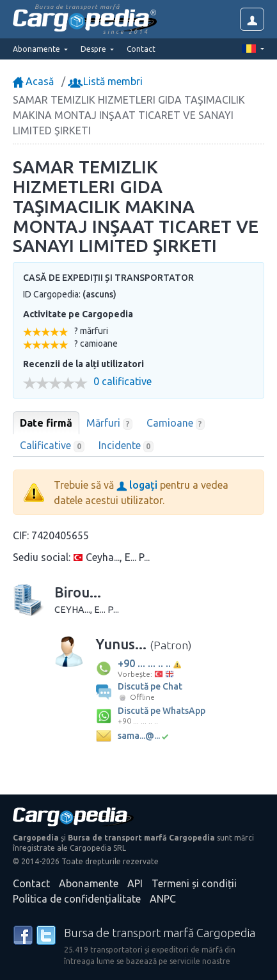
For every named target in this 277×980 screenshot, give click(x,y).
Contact (141, 49)
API (135, 883)
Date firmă (46, 423)
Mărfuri (109, 423)
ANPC (163, 899)
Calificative (52, 446)
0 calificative (123, 382)
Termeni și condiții (194, 883)
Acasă (33, 81)
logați (137, 485)
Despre (94, 49)
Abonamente (89, 883)
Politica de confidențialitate (77, 899)
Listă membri (107, 81)
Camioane (176, 423)
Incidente (126, 446)
